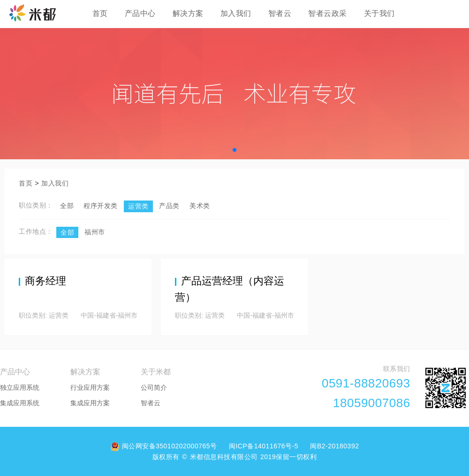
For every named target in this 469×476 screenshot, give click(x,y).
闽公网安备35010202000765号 (165, 446)
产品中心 (140, 13)
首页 (100, 13)
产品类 (169, 206)
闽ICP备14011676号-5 (265, 446)
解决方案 (188, 13)
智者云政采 (328, 13)
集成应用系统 (20, 403)
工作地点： (36, 231)
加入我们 (236, 13)
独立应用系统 (20, 387)
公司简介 (154, 387)
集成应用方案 (90, 403)
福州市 (95, 232)
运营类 (138, 206)
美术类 (200, 206)
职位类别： (36, 205)
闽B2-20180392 (334, 446)
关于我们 (379, 13)
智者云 (280, 13)
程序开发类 (101, 206)
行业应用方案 (90, 387)
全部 (67, 206)
